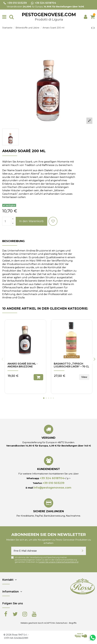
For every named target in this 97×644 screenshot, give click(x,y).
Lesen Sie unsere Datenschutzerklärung (58, 562)
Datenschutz (62, 623)
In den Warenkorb (31, 221)
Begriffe (73, 623)
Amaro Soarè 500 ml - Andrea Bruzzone (22, 365)
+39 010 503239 (54, 483)
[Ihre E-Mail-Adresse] (45, 551)
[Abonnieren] (83, 551)
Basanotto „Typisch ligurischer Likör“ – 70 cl (72, 365)
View (84, 377)
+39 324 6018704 (52, 478)
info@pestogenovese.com (52, 488)
